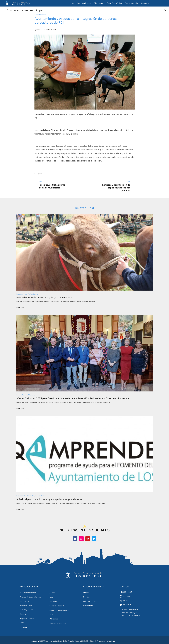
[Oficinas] (121, 601)
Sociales (43, 15)
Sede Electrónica (114, 3)
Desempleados (21, 496)
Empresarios (37, 496)
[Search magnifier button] (166, 10)
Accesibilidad (81, 641)
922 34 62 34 (127, 592)
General (37, 15)
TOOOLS (134, 641)
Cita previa (99, 3)
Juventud (25, 395)
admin (38, 30)
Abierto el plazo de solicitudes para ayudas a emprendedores (49, 499)
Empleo (29, 496)
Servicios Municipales (81, 3)
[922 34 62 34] (121, 592)
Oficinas (125, 600)
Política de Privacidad (97, 641)
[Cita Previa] (121, 596)
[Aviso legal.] (111, 641)
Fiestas (30, 294)
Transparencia (131, 3)
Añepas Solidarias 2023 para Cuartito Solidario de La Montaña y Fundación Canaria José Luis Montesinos (73, 398)
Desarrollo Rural (22, 294)
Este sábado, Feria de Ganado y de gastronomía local (45, 297)
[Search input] (85, 10)
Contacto (145, 3)
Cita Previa (126, 596)
